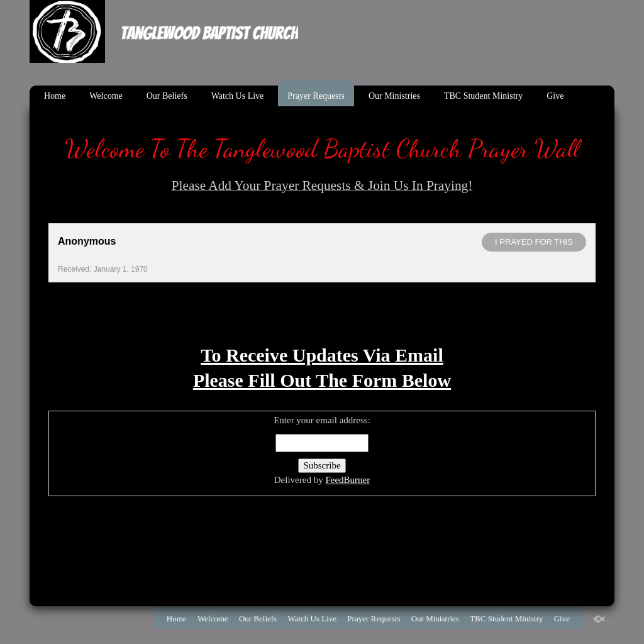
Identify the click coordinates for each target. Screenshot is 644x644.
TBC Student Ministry (483, 96)
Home (55, 96)
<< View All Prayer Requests (322, 299)
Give (555, 96)
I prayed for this (534, 242)
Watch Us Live (238, 96)
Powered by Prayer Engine (95, 319)
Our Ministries (394, 96)
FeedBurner (347, 480)
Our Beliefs (167, 96)
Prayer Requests (316, 96)
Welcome (106, 96)
